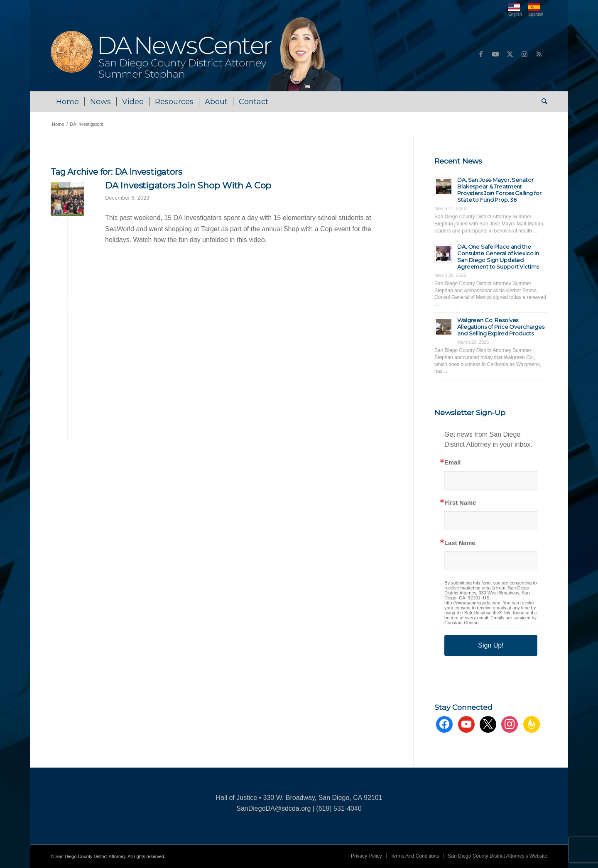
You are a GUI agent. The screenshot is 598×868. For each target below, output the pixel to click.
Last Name (460, 543)
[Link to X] (510, 54)
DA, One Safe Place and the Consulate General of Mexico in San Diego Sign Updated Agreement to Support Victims (498, 257)
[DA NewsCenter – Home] (197, 54)
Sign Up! (491, 645)
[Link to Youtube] (495, 54)
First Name (460, 503)
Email (452, 463)
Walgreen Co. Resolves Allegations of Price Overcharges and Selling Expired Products (501, 327)
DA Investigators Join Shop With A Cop (188, 185)
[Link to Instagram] (524, 54)
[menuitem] (67, 102)
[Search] (542, 102)
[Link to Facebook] (481, 54)
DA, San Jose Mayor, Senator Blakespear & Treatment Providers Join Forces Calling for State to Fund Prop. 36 (499, 190)
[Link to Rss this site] (539, 54)
